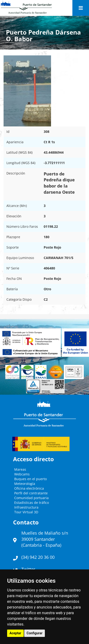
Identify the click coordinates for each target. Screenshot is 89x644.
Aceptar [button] (15, 633)
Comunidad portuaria (31, 498)
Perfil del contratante (31, 493)
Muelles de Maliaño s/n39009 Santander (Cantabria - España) (45, 539)
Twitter (28, 569)
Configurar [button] (35, 633)
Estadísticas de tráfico (32, 503)
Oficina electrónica (29, 488)
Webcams (22, 474)
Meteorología (25, 484)
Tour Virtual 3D (26, 512)
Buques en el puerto (30, 479)
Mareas (20, 469)
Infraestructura (26, 507)
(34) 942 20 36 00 (38, 557)
